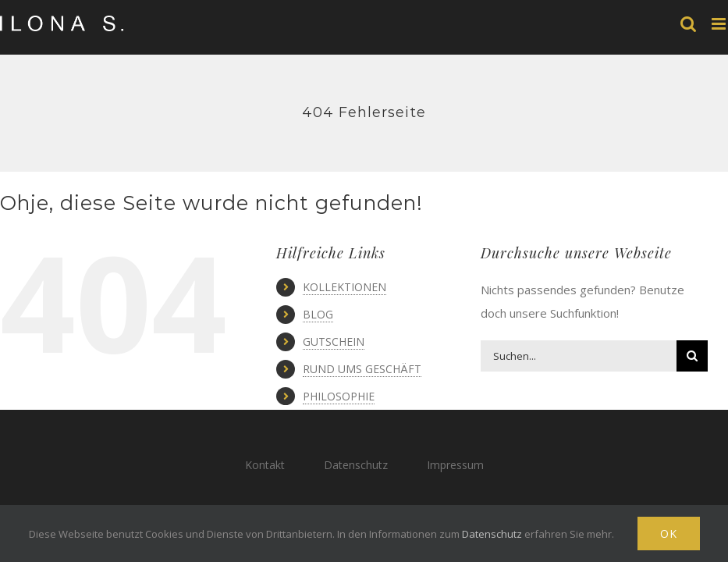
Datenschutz (356, 465)
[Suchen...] (579, 356)
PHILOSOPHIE (339, 396)
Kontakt (265, 465)
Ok (669, 534)
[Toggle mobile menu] (720, 24)
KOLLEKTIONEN (344, 287)
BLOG (318, 314)
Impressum (455, 465)
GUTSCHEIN (334, 341)
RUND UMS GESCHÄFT (362, 369)
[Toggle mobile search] (688, 24)
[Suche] (692, 356)
